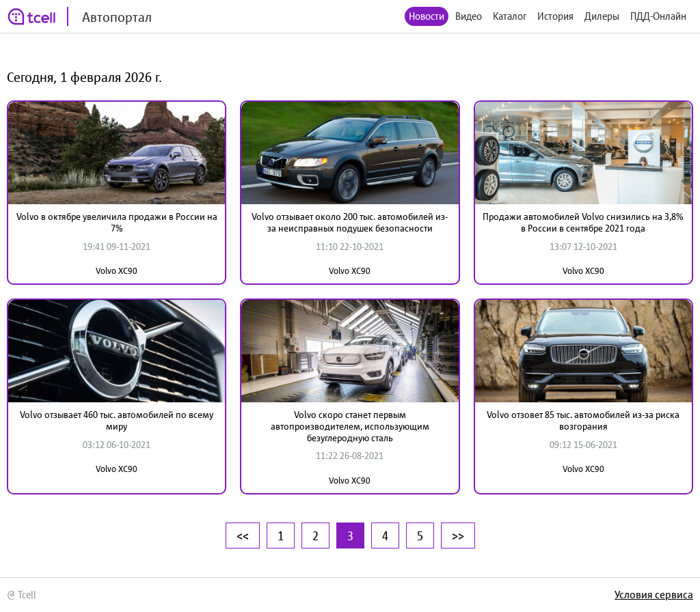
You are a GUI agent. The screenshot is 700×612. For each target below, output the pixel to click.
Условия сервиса (654, 594)
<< (243, 535)
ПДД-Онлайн (658, 16)
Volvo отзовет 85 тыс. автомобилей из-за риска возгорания (583, 420)
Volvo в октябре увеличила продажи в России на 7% (117, 222)
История (555, 16)
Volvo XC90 (117, 271)
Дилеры (602, 16)
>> (458, 535)
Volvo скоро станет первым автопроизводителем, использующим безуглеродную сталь (350, 426)
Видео (469, 16)
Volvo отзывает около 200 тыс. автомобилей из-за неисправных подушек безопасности (350, 222)
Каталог (510, 16)
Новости (427, 16)
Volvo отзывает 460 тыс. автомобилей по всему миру (117, 420)
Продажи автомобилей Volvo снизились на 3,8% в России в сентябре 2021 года (583, 222)
